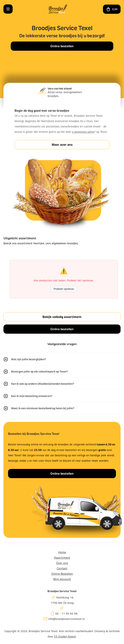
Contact (62, 568)
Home (62, 552)
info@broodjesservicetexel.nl (66, 619)
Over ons (62, 563)
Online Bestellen (62, 574)
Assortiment (62, 558)
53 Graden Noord (65, 637)
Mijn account (62, 579)
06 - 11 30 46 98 (66, 614)
